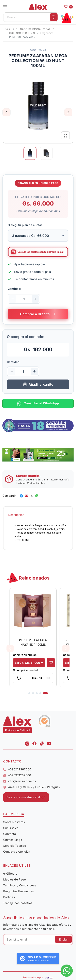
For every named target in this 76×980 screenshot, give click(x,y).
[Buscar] (54, 17)
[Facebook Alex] (34, 742)
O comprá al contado (26, 670)
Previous (7, 112)
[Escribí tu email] (38, 940)
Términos (45, 961)
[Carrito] (67, 7)
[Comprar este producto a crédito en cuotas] (38, 314)
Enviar (63, 939)
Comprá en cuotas (25, 655)
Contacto (10, 834)
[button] (5, 7)
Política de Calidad (17, 730)
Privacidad (33, 961)
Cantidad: (14, 289)
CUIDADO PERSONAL (22, 33)
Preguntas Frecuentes (18, 891)
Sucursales (11, 828)
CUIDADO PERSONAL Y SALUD (35, 29)
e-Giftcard (10, 873)
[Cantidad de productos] (24, 299)
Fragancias (47, 33)
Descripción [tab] (16, 515)
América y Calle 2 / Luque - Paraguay (32, 787)
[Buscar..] (31, 17)
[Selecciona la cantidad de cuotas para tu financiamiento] (38, 236)
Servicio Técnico (15, 846)
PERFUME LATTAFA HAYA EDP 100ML (33, 642)
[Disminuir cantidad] (13, 299)
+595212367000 (17, 769)
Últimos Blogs (13, 840)
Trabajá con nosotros (18, 903)
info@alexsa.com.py (20, 781)
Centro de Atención (17, 851)
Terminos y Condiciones (20, 885)
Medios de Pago (14, 879)
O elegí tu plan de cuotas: (26, 225)
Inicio (8, 29)
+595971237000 (17, 775)
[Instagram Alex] (27, 742)
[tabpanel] (38, 533)
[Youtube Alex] (49, 742)
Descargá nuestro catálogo (26, 797)
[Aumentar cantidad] (35, 299)
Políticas (9, 897)
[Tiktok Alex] (42, 742)
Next (68, 112)
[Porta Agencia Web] (49, 978)
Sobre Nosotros (14, 822)
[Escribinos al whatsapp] (67, 971)
